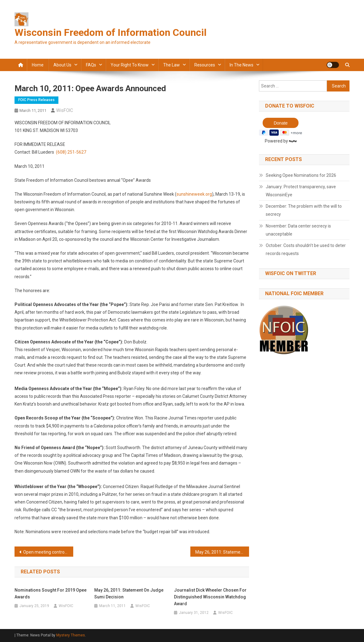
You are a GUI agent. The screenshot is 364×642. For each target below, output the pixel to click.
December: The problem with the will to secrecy (304, 210)
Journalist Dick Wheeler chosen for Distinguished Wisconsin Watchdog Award (210, 597)
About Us (62, 65)
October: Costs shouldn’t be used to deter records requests (306, 249)
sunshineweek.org (194, 194)
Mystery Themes (71, 635)
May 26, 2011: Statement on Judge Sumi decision (222, 552)
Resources (205, 65)
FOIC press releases (36, 100)
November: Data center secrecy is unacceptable (298, 230)
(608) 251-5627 (71, 152)
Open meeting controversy (48, 552)
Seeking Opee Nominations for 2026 (301, 175)
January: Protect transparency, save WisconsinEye (301, 191)
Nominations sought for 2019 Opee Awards (51, 593)
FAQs (91, 65)
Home (38, 65)
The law (171, 65)
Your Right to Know (130, 65)
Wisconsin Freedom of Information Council (110, 32)
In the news (241, 65)
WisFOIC (65, 110)
